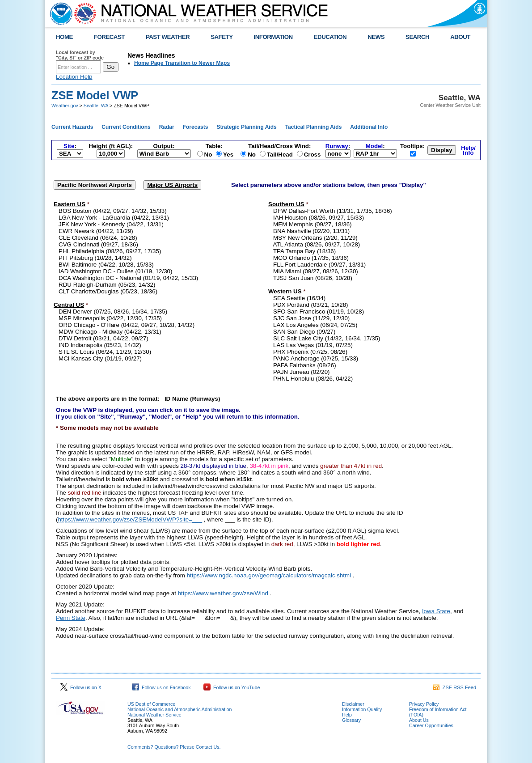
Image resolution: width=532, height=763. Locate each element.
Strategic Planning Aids (246, 127)
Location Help (74, 77)
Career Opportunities (431, 725)
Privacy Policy (424, 704)
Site (69, 146)
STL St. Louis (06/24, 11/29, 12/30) (105, 352)
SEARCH (417, 37)
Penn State (71, 618)
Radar (167, 127)
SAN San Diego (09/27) (304, 332)
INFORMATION (273, 37)
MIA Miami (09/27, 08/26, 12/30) (316, 271)
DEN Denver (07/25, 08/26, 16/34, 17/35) (113, 312)
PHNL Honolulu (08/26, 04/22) (313, 379)
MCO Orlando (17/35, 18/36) (311, 258)
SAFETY (222, 37)
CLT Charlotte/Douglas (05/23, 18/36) (108, 291)
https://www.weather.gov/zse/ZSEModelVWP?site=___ (130, 519)
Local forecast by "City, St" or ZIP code (80, 55)
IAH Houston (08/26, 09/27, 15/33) (319, 218)
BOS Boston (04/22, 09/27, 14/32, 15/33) (113, 211)
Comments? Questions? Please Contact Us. (174, 747)
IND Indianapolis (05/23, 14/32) (100, 345)
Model (374, 146)
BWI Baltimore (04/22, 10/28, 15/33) (106, 265)
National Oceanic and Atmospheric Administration (179, 709)
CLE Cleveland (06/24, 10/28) (98, 238)
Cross (312, 155)
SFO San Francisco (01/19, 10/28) (319, 312)
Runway (337, 146)
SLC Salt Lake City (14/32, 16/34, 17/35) (327, 338)
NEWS (376, 37)
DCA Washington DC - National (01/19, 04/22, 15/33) (128, 278)
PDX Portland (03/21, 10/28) (310, 305)
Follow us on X (81, 687)
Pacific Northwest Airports (95, 185)
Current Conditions (126, 127)
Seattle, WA (96, 106)
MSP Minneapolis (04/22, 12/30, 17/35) (110, 318)
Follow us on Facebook (161, 687)
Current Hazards (72, 127)
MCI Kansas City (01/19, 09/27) (100, 358)
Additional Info (369, 127)
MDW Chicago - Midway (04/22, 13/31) (110, 332)
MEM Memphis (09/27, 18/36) (312, 224)
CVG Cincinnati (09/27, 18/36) (98, 244)
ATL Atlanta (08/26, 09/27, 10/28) (316, 244)
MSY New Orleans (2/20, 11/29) (315, 238)
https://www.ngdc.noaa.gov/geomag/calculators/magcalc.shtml (269, 575)
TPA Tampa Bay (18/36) (304, 251)
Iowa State (436, 611)
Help (347, 715)
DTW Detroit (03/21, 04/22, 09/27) (103, 338)
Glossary (351, 720)
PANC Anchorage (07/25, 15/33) (316, 358)
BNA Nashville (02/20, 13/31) (311, 231)
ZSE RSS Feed (454, 687)
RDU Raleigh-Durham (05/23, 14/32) (107, 285)
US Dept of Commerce (151, 704)
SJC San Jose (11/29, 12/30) (311, 318)
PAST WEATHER (168, 37)
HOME (64, 37)
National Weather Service (154, 715)
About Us (419, 720)
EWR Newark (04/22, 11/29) (96, 231)
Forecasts (196, 127)
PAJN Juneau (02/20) (301, 372)
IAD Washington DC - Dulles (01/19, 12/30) (115, 271)
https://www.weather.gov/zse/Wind (223, 593)
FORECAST (109, 37)
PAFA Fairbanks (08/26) (305, 365)
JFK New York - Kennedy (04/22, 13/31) (111, 224)
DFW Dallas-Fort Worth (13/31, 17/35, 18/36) (333, 211)
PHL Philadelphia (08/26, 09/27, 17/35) (110, 251)
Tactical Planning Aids (314, 127)
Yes (228, 155)
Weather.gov (65, 106)
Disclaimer (353, 704)
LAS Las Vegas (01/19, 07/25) (313, 345)
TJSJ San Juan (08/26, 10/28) (313, 278)
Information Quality (362, 709)
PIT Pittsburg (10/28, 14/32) (95, 258)
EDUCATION (330, 37)
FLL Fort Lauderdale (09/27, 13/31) (319, 265)
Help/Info (468, 150)
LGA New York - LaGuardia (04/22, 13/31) (114, 218)
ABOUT (460, 37)
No (208, 155)
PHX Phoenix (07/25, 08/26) (310, 352)
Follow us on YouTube (232, 687)
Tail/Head (280, 155)
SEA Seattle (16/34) (299, 298)
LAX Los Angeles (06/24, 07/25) (315, 325)
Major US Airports (172, 185)
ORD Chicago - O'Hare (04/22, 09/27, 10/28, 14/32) (127, 325)
